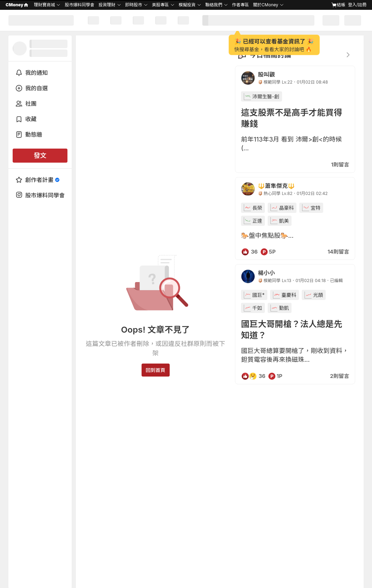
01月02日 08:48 (312, 82)
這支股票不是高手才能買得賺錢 (292, 118)
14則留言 (338, 252)
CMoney (17, 5)
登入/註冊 (357, 5)
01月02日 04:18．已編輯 (319, 280)
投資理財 (107, 5)
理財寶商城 (44, 5)
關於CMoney (266, 5)
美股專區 (161, 5)
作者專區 (241, 5)
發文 (40, 155)
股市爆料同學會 (79, 5)
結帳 (338, 5)
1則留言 (340, 165)
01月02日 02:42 (312, 193)
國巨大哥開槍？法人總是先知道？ (292, 330)
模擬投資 (187, 5)
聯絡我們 (214, 5)
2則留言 (340, 376)
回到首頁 (156, 370)
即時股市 (134, 5)
